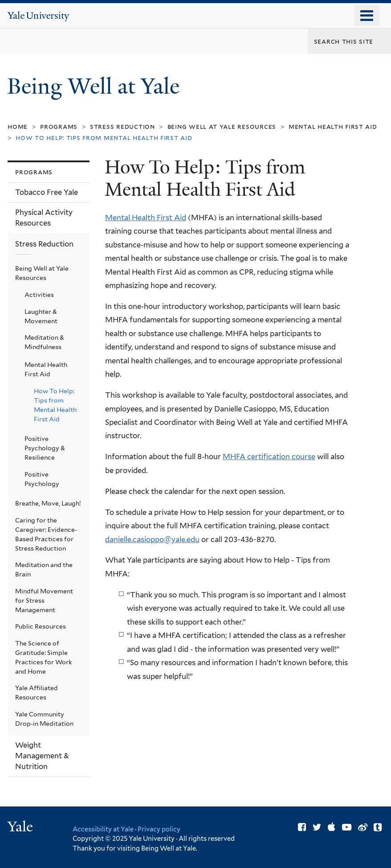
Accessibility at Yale (103, 829)
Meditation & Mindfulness (44, 342)
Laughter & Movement (41, 316)
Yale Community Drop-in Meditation (44, 719)
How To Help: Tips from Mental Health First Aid (55, 405)
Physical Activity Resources (44, 218)
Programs (59, 126)
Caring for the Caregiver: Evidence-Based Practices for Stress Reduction (46, 534)
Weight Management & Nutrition (42, 756)
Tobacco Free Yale (47, 192)
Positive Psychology (42, 479)
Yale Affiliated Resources (37, 693)
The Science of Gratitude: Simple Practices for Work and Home (44, 657)
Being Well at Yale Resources (222, 126)
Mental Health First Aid (333, 126)
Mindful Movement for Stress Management (44, 601)
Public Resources (41, 626)
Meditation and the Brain (44, 570)
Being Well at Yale (96, 86)
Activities (39, 295)
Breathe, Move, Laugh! (48, 503)
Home (18, 126)
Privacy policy (159, 829)
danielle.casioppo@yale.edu (152, 539)
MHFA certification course (269, 457)
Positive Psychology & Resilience (45, 448)
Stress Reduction (122, 126)
